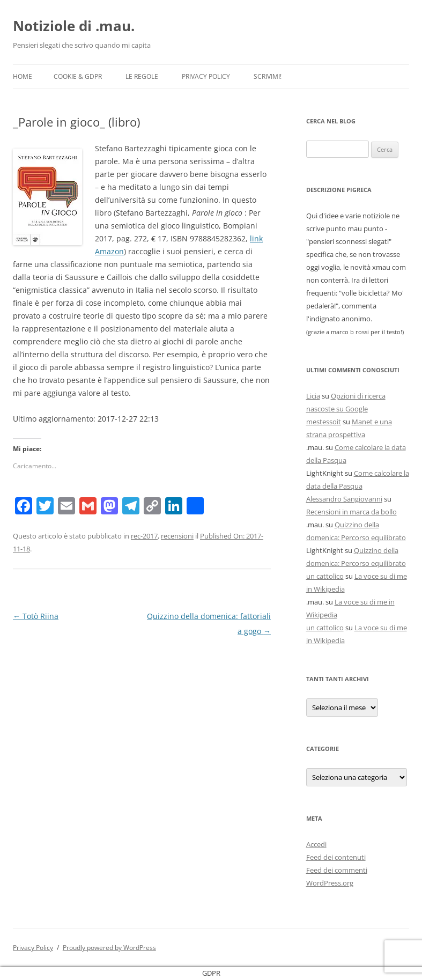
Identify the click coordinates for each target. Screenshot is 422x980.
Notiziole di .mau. (74, 26)
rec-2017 (144, 536)
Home (23, 76)
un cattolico (325, 576)
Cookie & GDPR (78, 76)
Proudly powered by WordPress (109, 948)
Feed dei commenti (337, 870)
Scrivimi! (268, 76)
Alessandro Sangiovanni (344, 499)
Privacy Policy (206, 76)
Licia (313, 396)
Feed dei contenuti (336, 857)
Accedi (316, 844)
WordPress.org (330, 883)
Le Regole (142, 76)
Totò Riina (36, 616)
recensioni (177, 536)
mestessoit (324, 422)
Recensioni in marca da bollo (351, 512)
